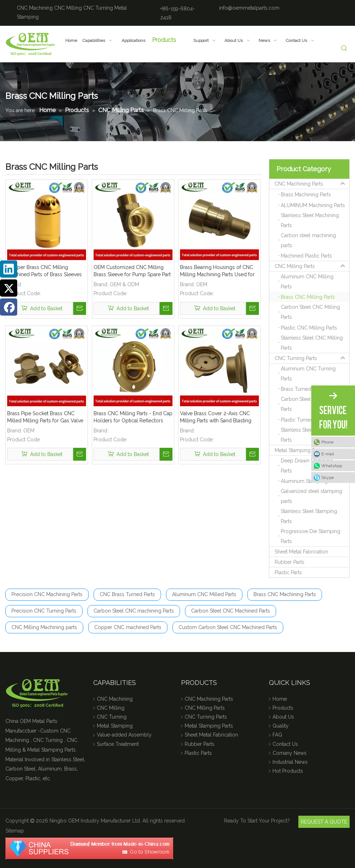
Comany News (290, 753)
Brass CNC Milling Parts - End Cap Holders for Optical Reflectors (133, 417)
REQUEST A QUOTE (324, 822)
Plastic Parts (288, 572)
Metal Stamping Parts (312, 450)
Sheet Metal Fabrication (301, 552)
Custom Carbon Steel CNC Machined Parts (228, 627)
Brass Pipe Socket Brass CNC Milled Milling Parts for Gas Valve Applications (45, 417)
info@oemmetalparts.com (249, 8)
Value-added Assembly (124, 735)
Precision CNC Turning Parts (44, 611)
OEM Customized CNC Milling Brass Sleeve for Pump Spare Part (132, 271)
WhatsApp (332, 466)
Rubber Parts (290, 562)
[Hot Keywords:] (344, 49)
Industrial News (290, 762)
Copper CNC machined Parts (128, 627)
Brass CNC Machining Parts (285, 594)
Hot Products (288, 771)
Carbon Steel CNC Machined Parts (231, 611)
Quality (281, 726)
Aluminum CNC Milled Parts (204, 594)
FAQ (277, 735)
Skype (328, 478)
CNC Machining (35, 8)
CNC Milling (68, 8)
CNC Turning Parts (312, 358)
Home (280, 699)
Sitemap (15, 831)
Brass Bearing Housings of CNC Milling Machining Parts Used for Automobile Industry (217, 271)
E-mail (328, 454)
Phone (327, 442)
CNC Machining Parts (312, 184)
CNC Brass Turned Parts (127, 594)
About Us (283, 717)
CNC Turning (98, 8)
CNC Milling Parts (312, 266)
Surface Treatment (118, 744)
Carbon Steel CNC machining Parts (134, 611)
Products (283, 708)
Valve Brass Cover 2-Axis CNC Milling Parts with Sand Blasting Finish (216, 417)
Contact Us (285, 744)
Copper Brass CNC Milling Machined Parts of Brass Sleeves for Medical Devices (44, 271)
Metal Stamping (115, 726)
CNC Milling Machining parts (44, 627)
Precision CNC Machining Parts (47, 594)
